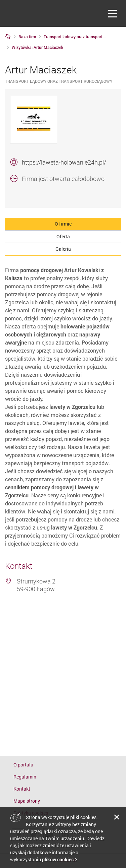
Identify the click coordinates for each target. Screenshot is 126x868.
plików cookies (58, 859)
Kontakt (22, 789)
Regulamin (25, 777)
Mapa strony (27, 801)
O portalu (23, 765)
